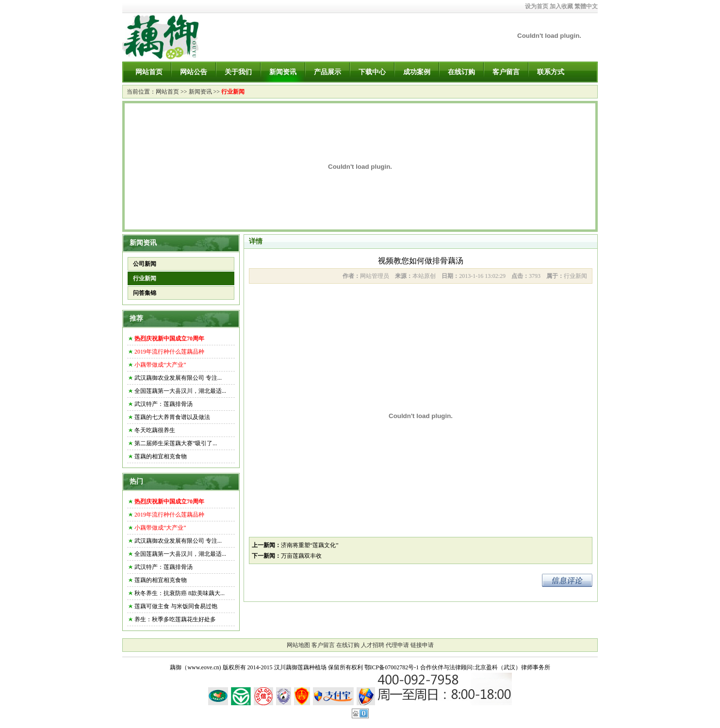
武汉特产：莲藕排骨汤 (164, 404)
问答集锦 (145, 293)
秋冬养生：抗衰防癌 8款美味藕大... (180, 593)
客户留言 (506, 72)
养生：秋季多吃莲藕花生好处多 (175, 619)
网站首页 (149, 72)
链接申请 (422, 645)
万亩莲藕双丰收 (301, 556)
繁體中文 (586, 6)
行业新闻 (233, 92)
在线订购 (461, 72)
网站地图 (298, 645)
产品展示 (327, 72)
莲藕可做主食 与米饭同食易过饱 (176, 606)
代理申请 (397, 645)
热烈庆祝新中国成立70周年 (169, 339)
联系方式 (551, 72)
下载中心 (372, 72)
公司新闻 (145, 264)
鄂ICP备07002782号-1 (392, 667)
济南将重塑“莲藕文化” (310, 545)
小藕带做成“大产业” (160, 365)
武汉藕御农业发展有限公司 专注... (178, 378)
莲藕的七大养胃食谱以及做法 (172, 417)
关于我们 (238, 72)
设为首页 (537, 6)
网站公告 (194, 72)
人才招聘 (373, 645)
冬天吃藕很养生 (155, 430)
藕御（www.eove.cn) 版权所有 (208, 667)
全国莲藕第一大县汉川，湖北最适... (180, 391)
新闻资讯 (283, 72)
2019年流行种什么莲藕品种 (169, 352)
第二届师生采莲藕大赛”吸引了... (176, 443)
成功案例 (417, 72)
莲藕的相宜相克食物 (161, 456)
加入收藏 (561, 6)
